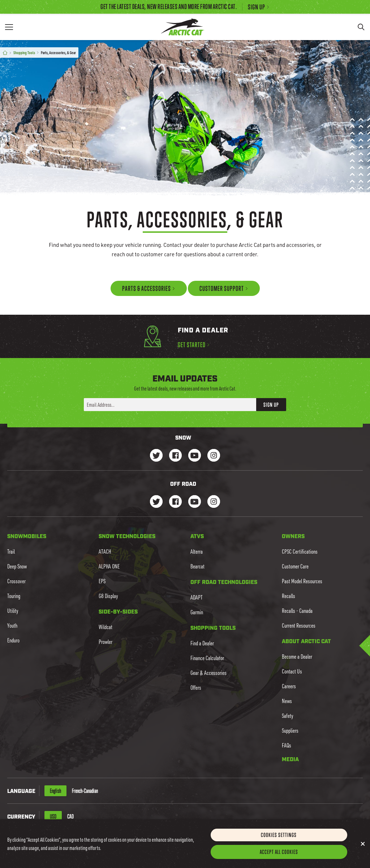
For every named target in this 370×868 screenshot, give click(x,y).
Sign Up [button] (271, 404)
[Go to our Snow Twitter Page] (156, 456)
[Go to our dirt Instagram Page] (156, 502)
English (55, 791)
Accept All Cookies (279, 858)
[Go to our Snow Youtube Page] (195, 456)
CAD (70, 816)
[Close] (363, 850)
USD (53, 816)
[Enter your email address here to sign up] (170, 405)
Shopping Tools (24, 53)
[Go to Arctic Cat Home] (182, 27)
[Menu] (9, 27)
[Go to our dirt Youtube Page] (195, 502)
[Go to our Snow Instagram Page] (214, 456)
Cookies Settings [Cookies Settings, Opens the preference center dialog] (279, 841)
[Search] (361, 27)
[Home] (5, 53)
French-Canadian (85, 791)
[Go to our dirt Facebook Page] (175, 502)
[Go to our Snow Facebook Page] (175, 456)
